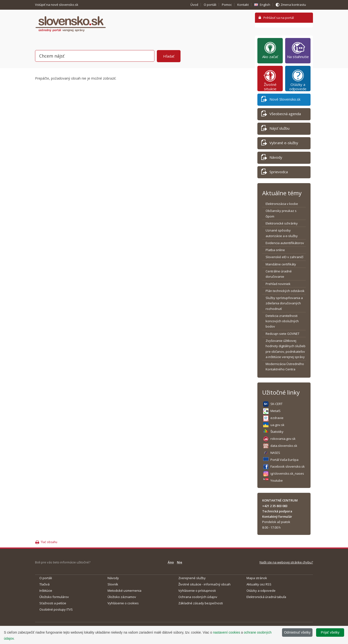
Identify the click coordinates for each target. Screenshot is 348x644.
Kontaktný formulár (277, 517)
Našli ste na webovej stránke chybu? (286, 562)
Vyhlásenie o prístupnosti (197, 591)
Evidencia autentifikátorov (285, 243)
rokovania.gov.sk (283, 439)
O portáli (210, 5)
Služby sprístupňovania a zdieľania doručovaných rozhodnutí (284, 303)
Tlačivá (44, 584)
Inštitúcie (46, 591)
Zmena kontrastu (293, 5)
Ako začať (270, 50)
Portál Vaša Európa (284, 460)
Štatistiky (277, 432)
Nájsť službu (275, 129)
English (265, 5)
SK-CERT (276, 404)
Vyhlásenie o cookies (123, 603)
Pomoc (227, 5)
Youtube (277, 480)
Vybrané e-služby (280, 144)
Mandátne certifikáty (281, 264)
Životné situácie (270, 80)
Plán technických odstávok (285, 291)
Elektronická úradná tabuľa (266, 597)
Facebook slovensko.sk (288, 466)
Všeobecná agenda (281, 115)
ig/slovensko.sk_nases (287, 473)
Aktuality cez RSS (259, 584)
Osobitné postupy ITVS (56, 609)
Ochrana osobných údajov (198, 597)
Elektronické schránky (282, 223)
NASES (275, 453)
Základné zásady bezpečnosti (201, 603)
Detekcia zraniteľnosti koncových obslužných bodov (282, 321)
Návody (272, 158)
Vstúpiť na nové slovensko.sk (57, 5)
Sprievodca (275, 173)
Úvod (194, 5)
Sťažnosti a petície (53, 603)
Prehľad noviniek (278, 284)
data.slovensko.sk (284, 446)
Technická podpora (277, 511)
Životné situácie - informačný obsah (204, 584)
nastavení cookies (226, 632)
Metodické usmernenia (124, 591)
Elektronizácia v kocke (282, 204)
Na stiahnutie (298, 50)
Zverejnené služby (192, 578)
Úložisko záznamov (122, 597)
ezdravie (277, 418)
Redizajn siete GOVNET (283, 334)
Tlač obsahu (49, 542)
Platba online (275, 250)
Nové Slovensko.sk (281, 100)
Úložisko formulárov (54, 597)
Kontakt (243, 5)
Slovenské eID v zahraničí (284, 257)
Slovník (113, 584)
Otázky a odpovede (298, 80)
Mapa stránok (257, 578)
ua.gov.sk (277, 425)
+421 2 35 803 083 (275, 506)
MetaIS (275, 411)
